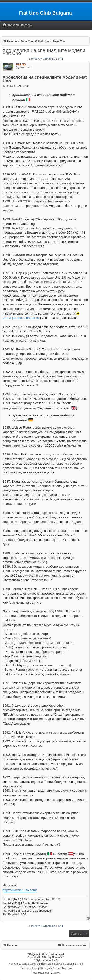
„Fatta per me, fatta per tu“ (21, 318)
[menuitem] (17, 25)
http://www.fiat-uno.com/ (20, 890)
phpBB (40, 964)
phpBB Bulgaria (44, 968)
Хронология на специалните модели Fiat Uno (44, 52)
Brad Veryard (56, 954)
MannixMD (58, 957)
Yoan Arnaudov (64, 968)
